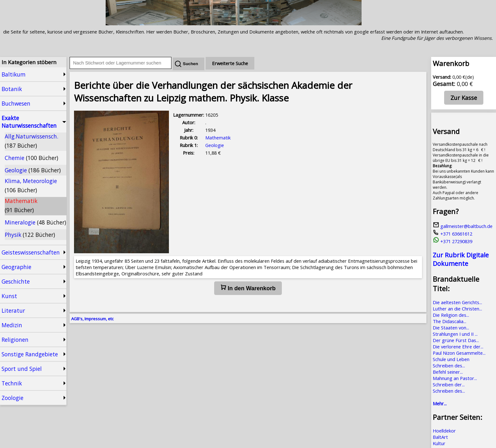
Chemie (31, 158)
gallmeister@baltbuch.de (463, 226)
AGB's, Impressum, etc (92, 319)
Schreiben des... (449, 365)
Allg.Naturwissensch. (31, 141)
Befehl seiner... (448, 372)
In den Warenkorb (248, 288)
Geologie (33, 170)
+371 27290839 (453, 241)
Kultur (439, 443)
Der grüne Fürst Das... (456, 340)
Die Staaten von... (451, 328)
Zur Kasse (464, 98)
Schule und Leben (451, 359)
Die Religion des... (451, 315)
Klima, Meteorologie (31, 185)
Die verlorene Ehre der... (458, 347)
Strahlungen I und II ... (455, 334)
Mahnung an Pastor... (455, 378)
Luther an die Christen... (457, 309)
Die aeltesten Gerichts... (457, 302)
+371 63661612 (453, 234)
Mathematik (21, 205)
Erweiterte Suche (230, 63)
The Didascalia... (449, 321)
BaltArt (440, 437)
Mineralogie (35, 222)
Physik (30, 235)
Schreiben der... (449, 384)
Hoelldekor (444, 431)
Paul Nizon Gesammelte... (459, 353)
